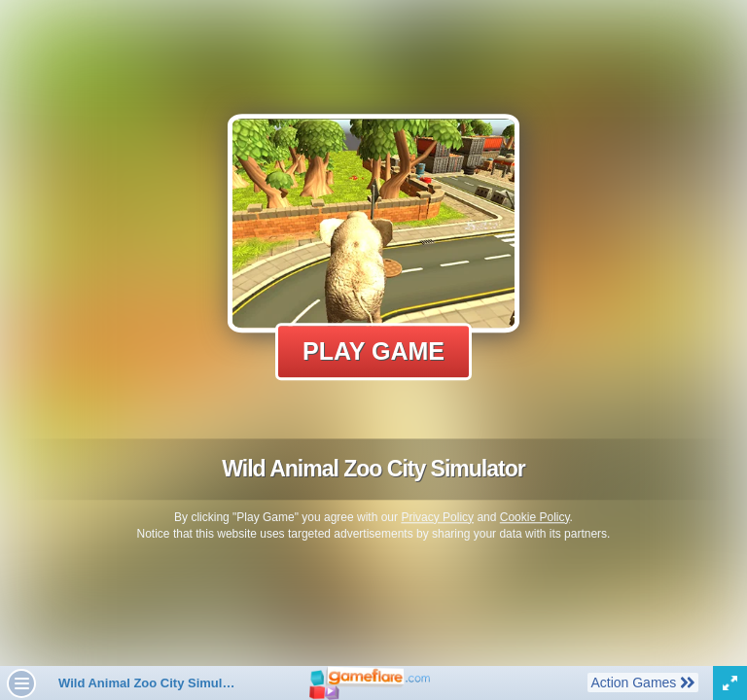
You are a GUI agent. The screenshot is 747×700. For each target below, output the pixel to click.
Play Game (373, 351)
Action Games (642, 682)
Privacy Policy (437, 517)
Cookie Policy (535, 517)
